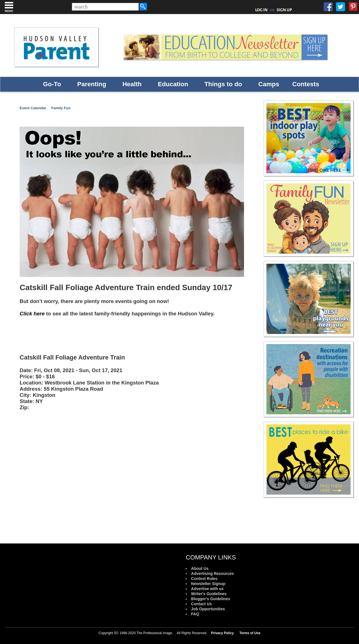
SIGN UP (284, 10)
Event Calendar (33, 108)
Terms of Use (250, 633)
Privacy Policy (222, 633)
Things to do (223, 84)
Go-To (52, 84)
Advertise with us (207, 589)
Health (132, 84)
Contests (306, 84)
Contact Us (201, 604)
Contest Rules (204, 579)
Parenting (92, 84)
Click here (32, 314)
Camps (269, 84)
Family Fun (61, 108)
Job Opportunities (208, 609)
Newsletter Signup (208, 584)
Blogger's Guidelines (210, 599)
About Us (200, 568)
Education (173, 84)
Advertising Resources (212, 574)
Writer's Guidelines (209, 594)
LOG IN (262, 10)
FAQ (195, 614)
